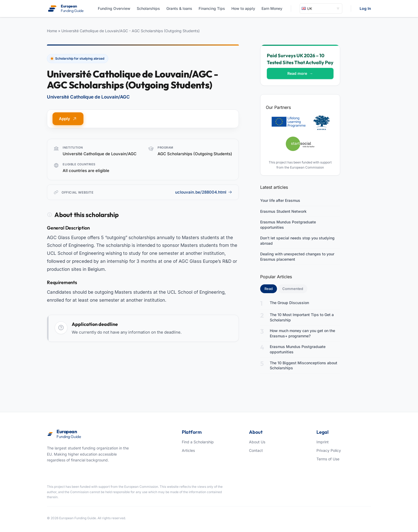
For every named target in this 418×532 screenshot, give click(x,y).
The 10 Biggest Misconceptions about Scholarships (304, 365)
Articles (188, 450)
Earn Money (272, 8)
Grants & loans (179, 8)
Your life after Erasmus (280, 200)
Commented (293, 289)
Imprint (323, 442)
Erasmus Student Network (283, 211)
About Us (257, 442)
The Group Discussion (289, 303)
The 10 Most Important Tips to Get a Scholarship (302, 317)
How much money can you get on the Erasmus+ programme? (302, 333)
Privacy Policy (329, 450)
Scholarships (148, 8)
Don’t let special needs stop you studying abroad (297, 241)
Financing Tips (212, 8)
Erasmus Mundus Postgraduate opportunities (288, 225)
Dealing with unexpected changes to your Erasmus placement (297, 257)
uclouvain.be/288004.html (204, 192)
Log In (365, 8)
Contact (256, 450)
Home (52, 31)
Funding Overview (114, 8)
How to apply (243, 8)
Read (271, 288)
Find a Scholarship (198, 442)
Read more (300, 73)
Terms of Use (328, 459)
